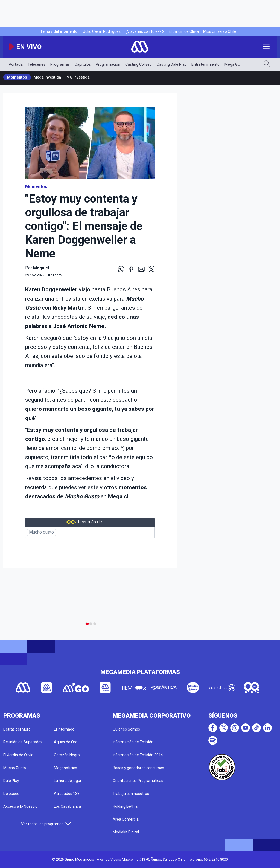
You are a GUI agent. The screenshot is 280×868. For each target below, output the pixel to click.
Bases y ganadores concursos (138, 768)
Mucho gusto (41, 532)
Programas (60, 64)
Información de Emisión (133, 742)
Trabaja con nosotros (131, 794)
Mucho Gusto (15, 768)
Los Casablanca (67, 806)
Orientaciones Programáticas (138, 781)
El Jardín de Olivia (184, 31)
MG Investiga (78, 77)
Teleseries (37, 64)
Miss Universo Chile (220, 31)
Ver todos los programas (46, 824)
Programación (108, 64)
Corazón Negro (67, 755)
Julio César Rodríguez (102, 31)
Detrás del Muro (17, 729)
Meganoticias (65, 768)
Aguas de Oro (66, 742)
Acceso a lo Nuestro (20, 806)
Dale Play (11, 781)
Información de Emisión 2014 (138, 755)
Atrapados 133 (67, 794)
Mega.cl (118, 496)
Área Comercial (126, 819)
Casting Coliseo (138, 64)
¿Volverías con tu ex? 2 (145, 31)
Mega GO (232, 64)
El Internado (64, 729)
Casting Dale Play (172, 64)
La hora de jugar (68, 781)
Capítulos (83, 64)
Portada (16, 64)
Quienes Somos (126, 729)
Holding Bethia (125, 806)
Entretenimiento (205, 64)
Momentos (17, 77)
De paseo (11, 794)
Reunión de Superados (23, 742)
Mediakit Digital (126, 832)
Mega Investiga (47, 77)
